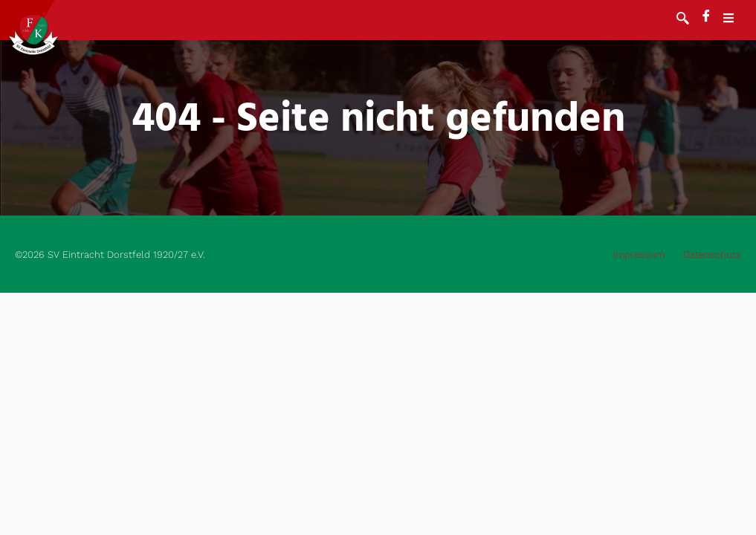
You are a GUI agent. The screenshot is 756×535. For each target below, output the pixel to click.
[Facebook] (706, 17)
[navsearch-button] (683, 20)
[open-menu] (736, 20)
